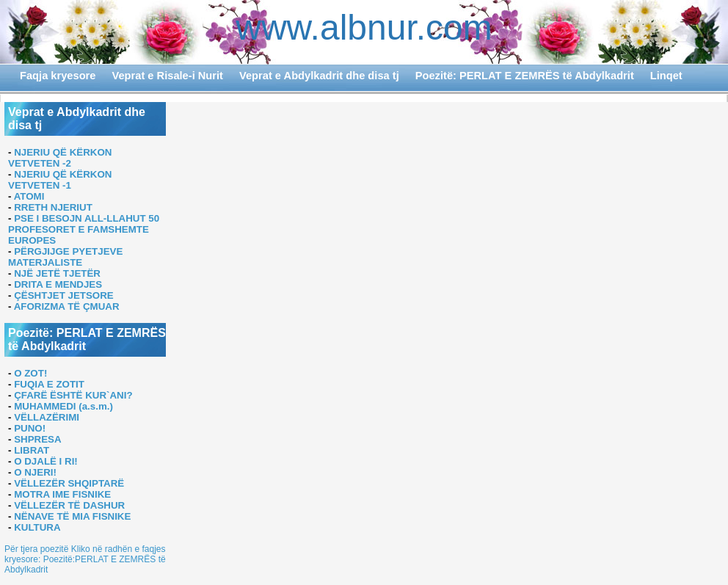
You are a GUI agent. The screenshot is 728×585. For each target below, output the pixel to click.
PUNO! (30, 428)
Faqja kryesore (58, 76)
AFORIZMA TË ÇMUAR (67, 306)
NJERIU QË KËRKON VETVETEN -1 (60, 180)
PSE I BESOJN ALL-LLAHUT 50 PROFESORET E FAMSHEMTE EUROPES (84, 229)
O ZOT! (30, 373)
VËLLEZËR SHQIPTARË (69, 483)
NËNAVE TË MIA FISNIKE (72, 516)
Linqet (666, 76)
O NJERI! (35, 472)
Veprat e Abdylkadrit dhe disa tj (319, 76)
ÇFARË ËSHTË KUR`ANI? (73, 395)
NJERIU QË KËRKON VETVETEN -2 (60, 158)
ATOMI (29, 196)
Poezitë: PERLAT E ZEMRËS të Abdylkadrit (525, 76)
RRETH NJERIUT (53, 207)
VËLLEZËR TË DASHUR (69, 505)
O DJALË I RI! (46, 461)
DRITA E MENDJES (58, 284)
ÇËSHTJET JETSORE (64, 295)
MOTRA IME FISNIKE (62, 494)
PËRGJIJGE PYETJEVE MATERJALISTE (65, 257)
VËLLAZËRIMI (47, 417)
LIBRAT (32, 450)
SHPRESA (37, 439)
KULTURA (37, 527)
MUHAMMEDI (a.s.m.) (63, 406)
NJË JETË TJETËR (57, 273)
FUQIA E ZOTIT (49, 384)
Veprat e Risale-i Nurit (167, 76)
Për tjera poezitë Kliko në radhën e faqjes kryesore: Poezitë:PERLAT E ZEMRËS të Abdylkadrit (85, 559)
